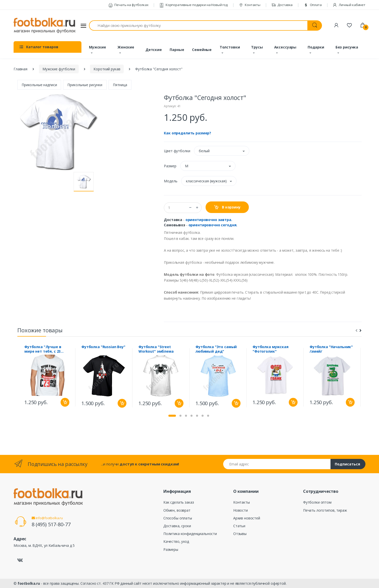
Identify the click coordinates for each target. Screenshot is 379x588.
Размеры (171, 549)
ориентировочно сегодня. (213, 225)
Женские (126, 47)
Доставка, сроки (177, 526)
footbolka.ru (29, 583)
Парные (177, 50)
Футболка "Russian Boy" (103, 347)
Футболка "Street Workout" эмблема (156, 349)
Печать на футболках (128, 5)
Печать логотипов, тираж (325, 510)
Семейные (202, 50)
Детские (154, 50)
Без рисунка (347, 47)
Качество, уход (176, 541)
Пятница (120, 85)
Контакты (250, 5)
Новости (241, 510)
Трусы (257, 47)
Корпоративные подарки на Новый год (194, 5)
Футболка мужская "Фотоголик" (271, 349)
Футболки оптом (317, 502)
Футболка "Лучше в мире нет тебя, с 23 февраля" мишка (43, 349)
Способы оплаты (178, 518)
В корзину (227, 207)
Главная (20, 69)
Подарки (316, 47)
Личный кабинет (349, 5)
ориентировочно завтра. (209, 220)
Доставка (282, 5)
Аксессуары (285, 47)
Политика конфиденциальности (190, 534)
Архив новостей (247, 518)
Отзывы (240, 534)
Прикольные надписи (39, 85)
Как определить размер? (187, 133)
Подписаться (347, 464)
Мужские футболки (59, 69)
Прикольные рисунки (85, 85)
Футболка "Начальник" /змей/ (331, 349)
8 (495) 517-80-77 (51, 524)
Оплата (313, 5)
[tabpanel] (47, 377)
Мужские (98, 47)
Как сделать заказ (179, 502)
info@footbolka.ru (47, 518)
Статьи (239, 526)
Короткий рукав (107, 69)
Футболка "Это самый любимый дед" (216, 349)
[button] (222, 151)
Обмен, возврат (177, 510)
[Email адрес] (277, 464)
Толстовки (230, 47)
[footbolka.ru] (44, 26)
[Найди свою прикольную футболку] (198, 25)
